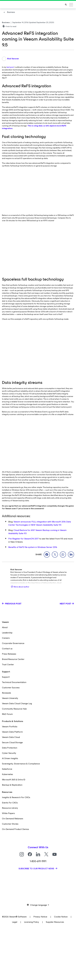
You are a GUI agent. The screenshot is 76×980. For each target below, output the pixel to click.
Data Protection (10, 748)
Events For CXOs (10, 803)
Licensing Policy (32, 922)
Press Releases (9, 654)
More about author (20, 587)
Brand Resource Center (13, 659)
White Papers (8, 813)
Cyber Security (9, 753)
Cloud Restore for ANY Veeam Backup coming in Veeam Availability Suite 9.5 (37, 532)
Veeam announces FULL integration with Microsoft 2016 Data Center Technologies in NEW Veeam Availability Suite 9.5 (40, 523)
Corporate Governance (13, 643)
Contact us (7, 649)
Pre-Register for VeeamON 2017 (24, 539)
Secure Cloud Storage (12, 742)
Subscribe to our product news (37, 869)
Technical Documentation (14, 682)
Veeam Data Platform (12, 732)
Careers (6, 638)
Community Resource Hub (14, 709)
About (5, 627)
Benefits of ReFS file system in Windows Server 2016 (33, 547)
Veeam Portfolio (10, 727)
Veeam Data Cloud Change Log (17, 703)
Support (6, 677)
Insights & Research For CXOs (16, 797)
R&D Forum (7, 714)
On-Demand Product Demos (15, 829)
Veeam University (10, 698)
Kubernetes (7, 774)
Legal (15, 922)
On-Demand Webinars (13, 819)
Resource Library (10, 808)
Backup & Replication (12, 785)
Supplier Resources (55, 922)
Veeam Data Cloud (11, 737)
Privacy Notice (40, 917)
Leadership (7, 633)
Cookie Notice (61, 917)
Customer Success (11, 688)
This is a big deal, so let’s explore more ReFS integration (34, 127)
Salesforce (7, 769)
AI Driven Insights (10, 758)
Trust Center (8, 664)
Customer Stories (10, 824)
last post (10, 67)
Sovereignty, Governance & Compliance (21, 764)
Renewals (6, 693)
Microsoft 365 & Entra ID (14, 780)
